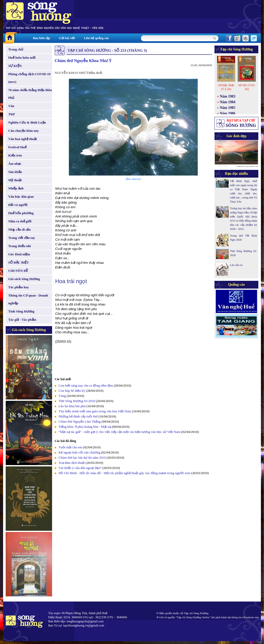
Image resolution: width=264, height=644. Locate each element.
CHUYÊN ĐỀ (18, 271)
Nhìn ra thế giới (20, 221)
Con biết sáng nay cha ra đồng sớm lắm (86, 385)
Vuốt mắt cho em (70, 447)
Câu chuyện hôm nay (24, 131)
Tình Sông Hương (21, 311)
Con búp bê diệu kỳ (72, 391)
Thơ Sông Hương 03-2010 (77, 401)
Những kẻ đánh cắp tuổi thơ (78, 416)
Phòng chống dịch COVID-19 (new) (29, 78)
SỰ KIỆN (15, 66)
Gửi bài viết (67, 38)
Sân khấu (15, 172)
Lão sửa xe (236, 265)
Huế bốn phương (21, 213)
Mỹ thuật (15, 180)
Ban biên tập (42, 38)
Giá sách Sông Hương (24, 279)
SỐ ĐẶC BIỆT (19, 262)
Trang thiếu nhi (20, 246)
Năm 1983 (228, 96)
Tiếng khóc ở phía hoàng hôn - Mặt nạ (85, 427)
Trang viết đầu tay (22, 238)
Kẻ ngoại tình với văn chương (79, 452)
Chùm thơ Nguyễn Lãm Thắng (80, 421)
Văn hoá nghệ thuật (23, 139)
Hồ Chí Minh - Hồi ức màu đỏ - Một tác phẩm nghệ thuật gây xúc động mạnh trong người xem (124, 473)
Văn (11, 106)
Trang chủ (16, 49)
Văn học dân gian (21, 197)
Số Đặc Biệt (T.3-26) (226, 87)
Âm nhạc (15, 164)
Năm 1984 (228, 102)
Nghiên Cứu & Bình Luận (27, 122)
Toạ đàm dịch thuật (72, 463)
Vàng (62, 396)
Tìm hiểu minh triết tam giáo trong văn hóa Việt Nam (95, 411)
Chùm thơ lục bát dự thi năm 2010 (82, 458)
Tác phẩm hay (19, 287)
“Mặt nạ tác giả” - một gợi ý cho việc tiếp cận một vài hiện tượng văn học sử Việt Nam (119, 432)
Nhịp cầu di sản (19, 229)
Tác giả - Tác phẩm (22, 320)
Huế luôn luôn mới (22, 58)
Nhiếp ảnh (16, 188)
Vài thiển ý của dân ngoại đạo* (80, 468)
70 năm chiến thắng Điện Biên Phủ (30, 94)
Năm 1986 (228, 113)
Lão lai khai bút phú (72, 406)
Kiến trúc (15, 155)
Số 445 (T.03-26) (247, 87)
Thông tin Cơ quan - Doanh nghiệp (28, 299)
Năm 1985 (228, 108)
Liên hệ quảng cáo (96, 38)
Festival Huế (17, 147)
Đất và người (18, 205)
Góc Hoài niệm (19, 254)
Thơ (11, 114)
